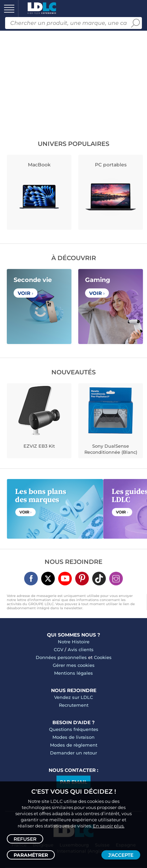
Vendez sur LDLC (73, 697)
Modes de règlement (74, 745)
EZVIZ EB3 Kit (39, 446)
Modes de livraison (73, 737)
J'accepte (121, 855)
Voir (26, 293)
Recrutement (74, 705)
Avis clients (81, 649)
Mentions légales (73, 673)
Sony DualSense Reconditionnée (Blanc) (111, 449)
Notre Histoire (74, 642)
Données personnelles (61, 657)
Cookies (103, 657)
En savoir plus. (109, 826)
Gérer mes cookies (74, 665)
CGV (59, 649)
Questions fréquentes (74, 729)
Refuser (25, 839)
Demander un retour (73, 753)
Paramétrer (31, 855)
